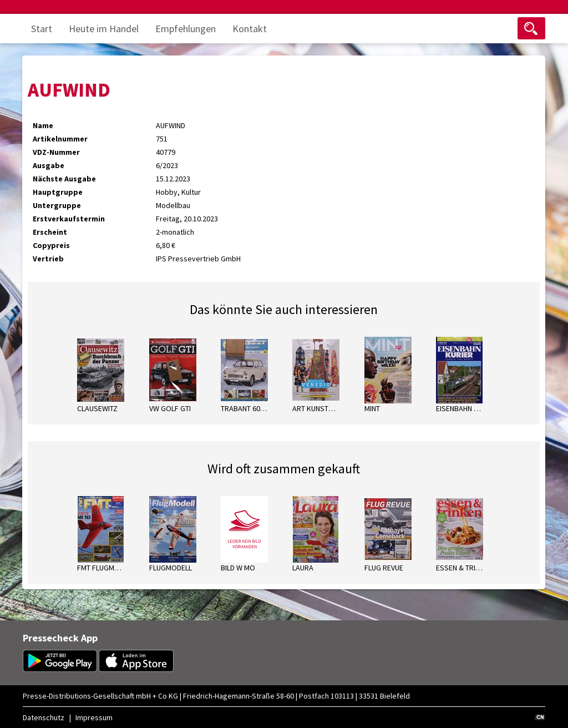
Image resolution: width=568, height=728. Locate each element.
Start (42, 29)
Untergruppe (57, 205)
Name (43, 125)
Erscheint (50, 232)
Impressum (94, 717)
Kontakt (250, 29)
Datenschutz (44, 717)
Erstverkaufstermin (69, 219)
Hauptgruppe (58, 192)
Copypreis (51, 245)
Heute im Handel (104, 29)
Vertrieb (48, 259)
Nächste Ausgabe (64, 179)
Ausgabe (49, 165)
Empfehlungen (186, 29)
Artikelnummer (60, 139)
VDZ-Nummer (56, 152)
